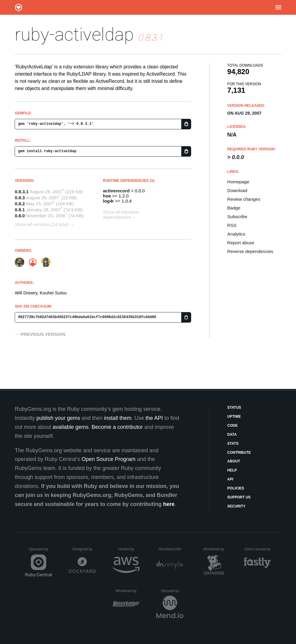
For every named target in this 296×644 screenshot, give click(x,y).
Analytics (236, 234)
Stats (233, 444)
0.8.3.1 (22, 192)
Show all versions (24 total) (42, 224)
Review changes (244, 199)
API (230, 479)
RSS (232, 225)
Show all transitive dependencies (121, 215)
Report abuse (241, 243)
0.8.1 (20, 210)
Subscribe (237, 217)
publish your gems (58, 418)
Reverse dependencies (250, 251)
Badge (234, 208)
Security (237, 506)
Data (232, 435)
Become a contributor (117, 427)
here (169, 504)
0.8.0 (20, 216)
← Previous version (40, 334)
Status (234, 408)
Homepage (238, 182)
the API (154, 418)
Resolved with (171, 549)
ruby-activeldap (74, 34)
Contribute (239, 453)
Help (232, 470)
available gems (71, 427)
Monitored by (215, 549)
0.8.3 (20, 198)
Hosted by (129, 549)
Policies (236, 488)
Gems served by (258, 549)
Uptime (234, 417)
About (234, 461)
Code (233, 426)
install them (118, 418)
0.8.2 (20, 204)
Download (237, 190)
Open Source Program (108, 459)
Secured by (172, 591)
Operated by (40, 551)
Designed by (84, 549)
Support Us (239, 497)
